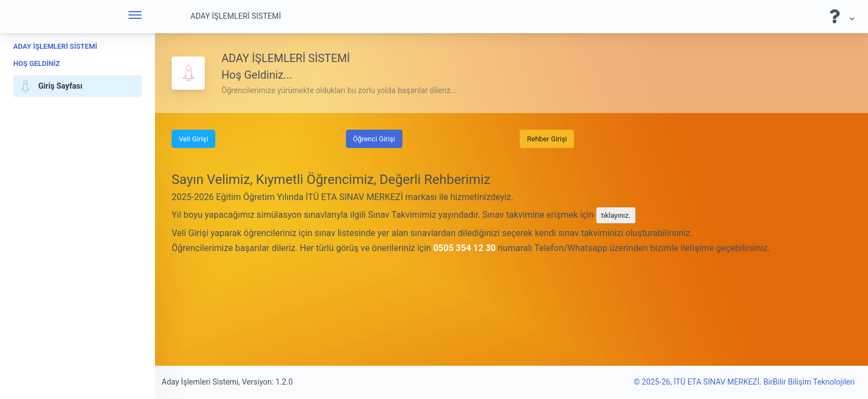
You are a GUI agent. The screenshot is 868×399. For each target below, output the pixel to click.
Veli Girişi (193, 139)
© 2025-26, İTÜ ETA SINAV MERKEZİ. (699, 382)
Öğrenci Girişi (374, 139)
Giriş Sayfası (49, 86)
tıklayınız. (616, 215)
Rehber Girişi (547, 139)
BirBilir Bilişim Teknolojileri (809, 382)
